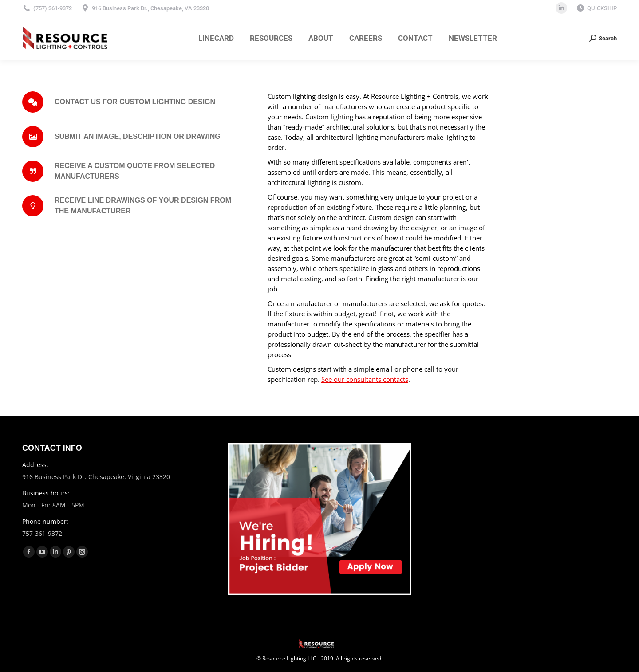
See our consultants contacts (365, 379)
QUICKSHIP (602, 8)
